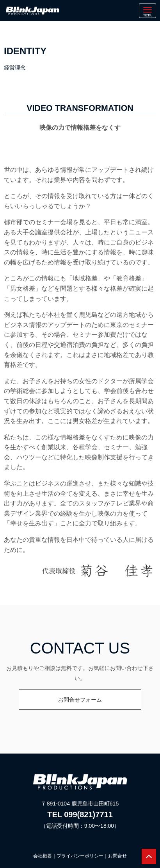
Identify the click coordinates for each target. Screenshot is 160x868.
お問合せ (117, 856)
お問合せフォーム (80, 700)
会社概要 (43, 856)
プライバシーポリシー (80, 856)
